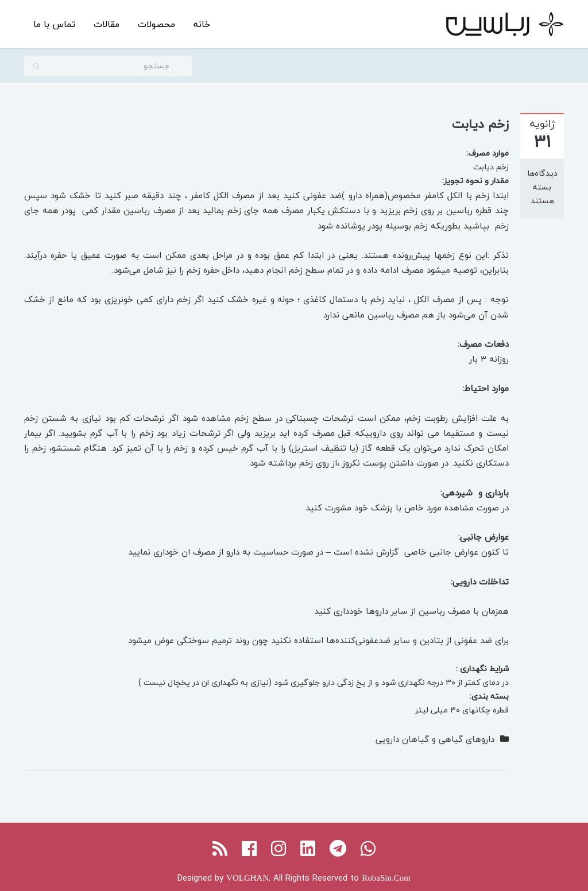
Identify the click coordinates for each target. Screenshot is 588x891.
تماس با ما (54, 24)
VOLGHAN (247, 878)
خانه (202, 24)
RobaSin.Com (386, 878)
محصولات (156, 24)
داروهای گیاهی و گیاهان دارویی (435, 739)
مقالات (107, 24)
